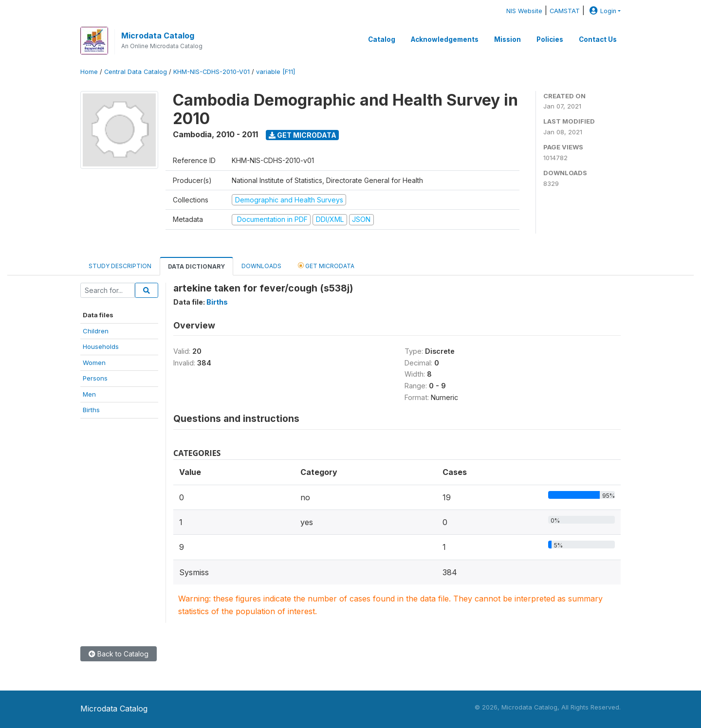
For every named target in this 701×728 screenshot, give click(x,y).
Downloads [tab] (261, 266)
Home (89, 72)
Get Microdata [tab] (326, 265)
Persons (95, 378)
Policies (550, 39)
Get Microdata (303, 135)
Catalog (382, 39)
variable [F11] (276, 72)
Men (89, 394)
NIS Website (524, 11)
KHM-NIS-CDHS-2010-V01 (212, 72)
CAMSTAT (565, 11)
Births (91, 410)
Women (94, 363)
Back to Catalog (119, 654)
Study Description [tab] (120, 266)
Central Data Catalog (136, 72)
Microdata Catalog (158, 36)
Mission (507, 39)
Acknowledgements (445, 39)
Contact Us (598, 39)
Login (602, 11)
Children (96, 331)
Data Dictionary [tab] (196, 266)
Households (101, 346)
